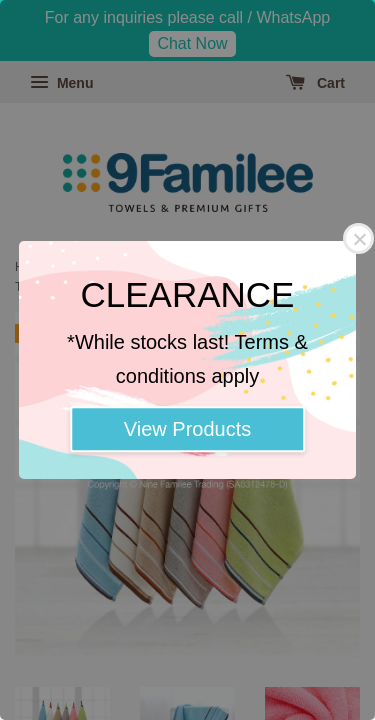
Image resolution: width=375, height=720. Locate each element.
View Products (187, 429)
